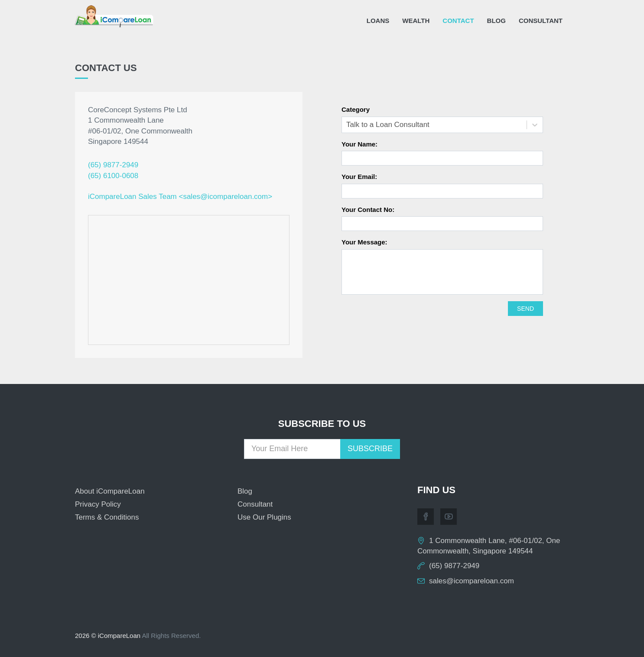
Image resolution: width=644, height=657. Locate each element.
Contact (458, 21)
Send (525, 309)
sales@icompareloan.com (472, 581)
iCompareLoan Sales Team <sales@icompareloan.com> (180, 197)
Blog (496, 21)
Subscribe (370, 449)
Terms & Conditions (107, 517)
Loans (378, 21)
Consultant (541, 21)
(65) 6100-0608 (113, 176)
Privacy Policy (98, 504)
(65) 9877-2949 (113, 165)
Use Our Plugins (264, 517)
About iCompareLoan (110, 491)
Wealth (416, 21)
